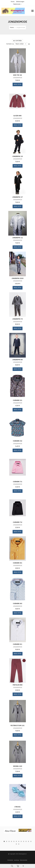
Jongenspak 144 (18, 238)
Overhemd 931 (17, 644)
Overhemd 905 (17, 604)
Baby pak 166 (18, 75)
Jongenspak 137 (18, 197)
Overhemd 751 (17, 482)
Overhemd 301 (17, 400)
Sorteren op (10, 44)
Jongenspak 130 (18, 156)
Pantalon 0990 (18, 685)
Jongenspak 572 (18, 319)
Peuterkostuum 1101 (17, 726)
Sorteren (17, 41)
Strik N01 (17, 807)
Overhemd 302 (17, 441)
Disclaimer (10, 860)
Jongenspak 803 (18, 360)
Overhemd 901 (17, 563)
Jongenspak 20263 (18, 278)
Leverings (16, 860)
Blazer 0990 (17, 116)
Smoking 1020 (18, 766)
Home (13, 2)
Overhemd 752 (17, 522)
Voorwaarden (24, 860)
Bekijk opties (18, 84)
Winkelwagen (20, 2)
